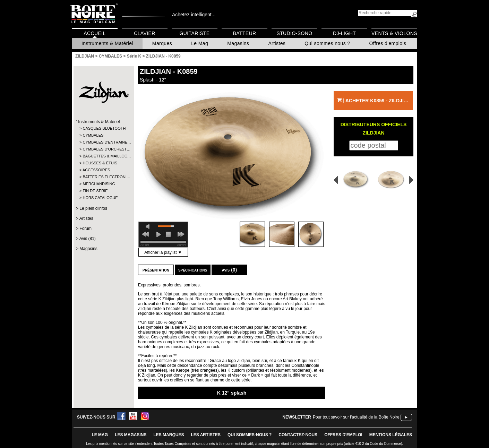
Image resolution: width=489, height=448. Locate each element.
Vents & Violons (394, 33)
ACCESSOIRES (96, 170)
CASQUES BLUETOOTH (104, 128)
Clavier (145, 33)
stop (168, 234)
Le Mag (200, 43)
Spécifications (193, 270)
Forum (85, 229)
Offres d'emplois (388, 43)
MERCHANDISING (99, 184)
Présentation (156, 270)
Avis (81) (88, 239)
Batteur (244, 33)
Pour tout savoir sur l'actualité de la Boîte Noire (356, 417)
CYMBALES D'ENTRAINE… (104, 142)
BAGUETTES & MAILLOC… (104, 156)
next (181, 234)
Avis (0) (230, 270)
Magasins (238, 43)
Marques (162, 43)
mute (149, 227)
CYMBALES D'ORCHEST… (104, 149)
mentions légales (391, 435)
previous (145, 234)
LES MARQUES (169, 435)
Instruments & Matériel (107, 43)
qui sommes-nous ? (250, 435)
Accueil (95, 33)
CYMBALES (93, 135)
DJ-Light (344, 33)
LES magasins (131, 435)
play (158, 234)
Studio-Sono (294, 33)
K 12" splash (232, 393)
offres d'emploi (343, 435)
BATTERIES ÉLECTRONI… (104, 177)
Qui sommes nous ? (327, 43)
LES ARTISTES (206, 435)
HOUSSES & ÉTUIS (100, 163)
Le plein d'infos (93, 208)
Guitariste (195, 33)
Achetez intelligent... (194, 15)
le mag (100, 435)
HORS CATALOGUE (100, 198)
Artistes (277, 43)
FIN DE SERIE (95, 191)
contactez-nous (298, 435)
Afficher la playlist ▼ (163, 252)
